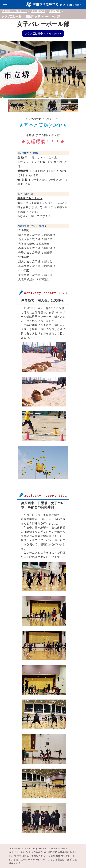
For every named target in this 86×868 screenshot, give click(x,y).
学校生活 (55, 11)
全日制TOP (38, 11)
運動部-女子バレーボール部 (43, 17)
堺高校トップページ (14, 11)
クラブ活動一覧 (11, 17)
